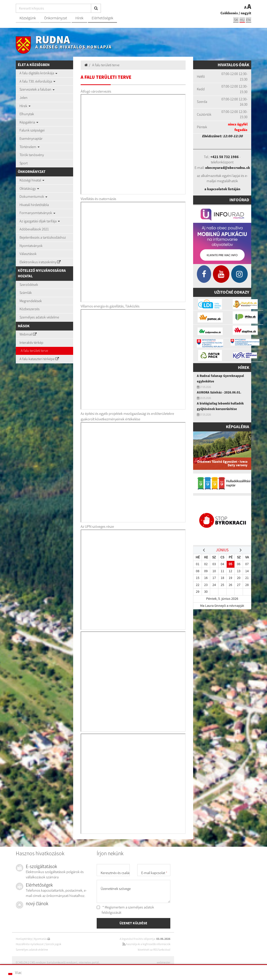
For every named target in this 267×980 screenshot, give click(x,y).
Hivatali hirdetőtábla (34, 205)
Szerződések (29, 285)
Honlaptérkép (24, 939)
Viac (18, 972)
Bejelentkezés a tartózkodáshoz (43, 237)
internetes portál (89, 962)
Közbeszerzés (30, 309)
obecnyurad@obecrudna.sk (228, 168)
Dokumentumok (33, 197)
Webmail (28, 334)
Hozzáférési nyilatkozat (30, 944)
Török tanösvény (32, 155)
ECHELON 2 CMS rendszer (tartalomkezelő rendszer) (47, 962)
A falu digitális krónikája (38, 73)
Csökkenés (229, 13)
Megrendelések (31, 301)
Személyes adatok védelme (39, 317)
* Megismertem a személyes (125, 910)
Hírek (79, 18)
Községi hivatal (32, 180)
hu (242, 20)
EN (248, 20)
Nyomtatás (42, 939)
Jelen (24, 98)
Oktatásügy (29, 188)
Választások (28, 254)
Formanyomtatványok (37, 213)
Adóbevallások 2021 (34, 229)
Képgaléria (29, 122)
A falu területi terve (34, 351)
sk (236, 20)
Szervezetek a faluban (37, 89)
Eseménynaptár (31, 139)
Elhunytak (27, 114)
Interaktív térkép (31, 343)
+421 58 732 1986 (225, 157)
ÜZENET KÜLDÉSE (133, 923)
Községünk (28, 18)
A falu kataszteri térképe (39, 359)
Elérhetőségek (102, 18)
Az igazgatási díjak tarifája (40, 221)
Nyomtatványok (31, 246)
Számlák (26, 293)
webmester (164, 962)
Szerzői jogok (53, 944)
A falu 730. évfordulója (37, 81)
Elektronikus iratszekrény (40, 262)
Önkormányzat (56, 18)
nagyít (246, 13)
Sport (24, 163)
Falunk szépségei (32, 130)
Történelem (30, 147)
